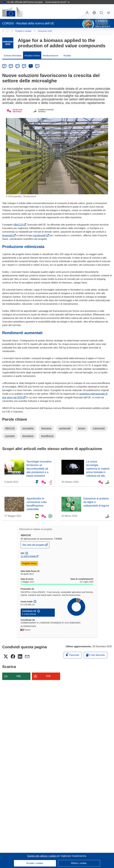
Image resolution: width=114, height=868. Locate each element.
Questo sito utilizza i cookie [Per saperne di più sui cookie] (42, 856)
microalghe (28, 428)
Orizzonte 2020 (22, 31)
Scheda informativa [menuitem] (13, 56)
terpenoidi (8, 235)
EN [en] (11, 66)
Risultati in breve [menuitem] (32, 56)
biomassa (46, 428)
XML (19, 676)
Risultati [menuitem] (67, 56)
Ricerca (101, 13)
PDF (48, 676)
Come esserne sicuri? (57, 2)
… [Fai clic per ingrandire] (8, 31)
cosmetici (10, 436)
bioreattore (28, 436)
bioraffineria (47, 436)
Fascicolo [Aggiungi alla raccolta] (73, 655)
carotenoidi (65, 428)
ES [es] (18, 66)
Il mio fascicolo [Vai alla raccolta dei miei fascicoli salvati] (95, 655)
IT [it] (31, 66)
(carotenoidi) (40, 235)
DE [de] (4, 66)
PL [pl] (37, 66)
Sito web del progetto (34, 546)
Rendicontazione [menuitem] (50, 56)
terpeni (82, 428)
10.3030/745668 (28, 556)
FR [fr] (24, 66)
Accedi (87, 13)
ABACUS (19, 225)
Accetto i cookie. (35, 863)
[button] (94, 13)
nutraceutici (99, 428)
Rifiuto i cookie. (79, 863)
